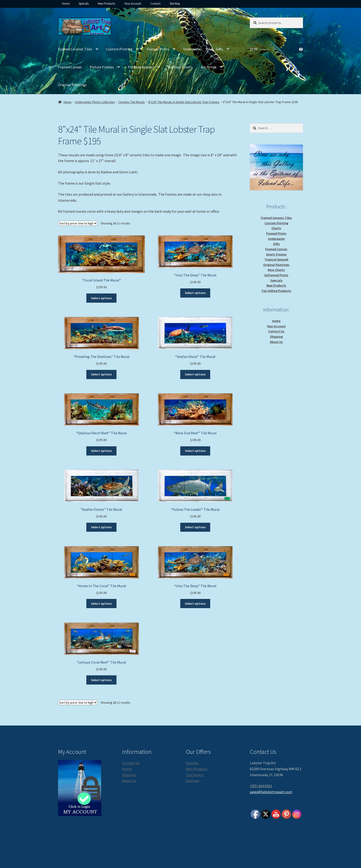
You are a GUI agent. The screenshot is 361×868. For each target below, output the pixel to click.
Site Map (175, 4)
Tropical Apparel (141, 67)
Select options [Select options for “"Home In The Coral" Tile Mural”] (101, 604)
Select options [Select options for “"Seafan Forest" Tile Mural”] (101, 527)
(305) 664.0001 (261, 786)
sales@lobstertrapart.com (271, 792)
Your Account (133, 4)
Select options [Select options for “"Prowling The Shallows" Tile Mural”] (101, 374)
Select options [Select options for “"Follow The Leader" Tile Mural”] (195, 527)
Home (66, 4)
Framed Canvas (70, 67)
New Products (106, 4)
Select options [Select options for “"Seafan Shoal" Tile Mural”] (195, 374)
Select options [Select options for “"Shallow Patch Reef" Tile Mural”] (101, 451)
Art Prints (209, 67)
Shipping (276, 337)
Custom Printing (119, 49)
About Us (276, 342)
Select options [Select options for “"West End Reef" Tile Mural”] (195, 451)
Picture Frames (102, 67)
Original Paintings (72, 85)
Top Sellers (195, 775)
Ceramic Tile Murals (132, 102)
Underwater (193, 49)
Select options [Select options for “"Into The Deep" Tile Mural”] (195, 293)
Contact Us (276, 331)
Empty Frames (276, 254)
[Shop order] (78, 223)
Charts (276, 228)
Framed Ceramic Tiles (75, 49)
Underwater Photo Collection (95, 102)
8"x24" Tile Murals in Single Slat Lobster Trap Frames (184, 102)
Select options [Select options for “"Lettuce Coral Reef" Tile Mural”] (101, 680)
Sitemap (192, 781)
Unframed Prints (276, 275)
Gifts (220, 49)
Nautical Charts (180, 67)
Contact (155, 4)
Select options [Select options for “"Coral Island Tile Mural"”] (101, 298)
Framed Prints (158, 49)
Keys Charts (276, 270)
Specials (84, 4)
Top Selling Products (276, 291)
